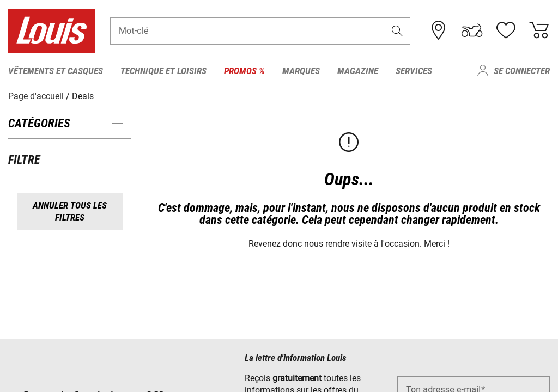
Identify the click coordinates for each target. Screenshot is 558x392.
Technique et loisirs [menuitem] (163, 71)
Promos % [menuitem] (244, 71)
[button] (397, 31)
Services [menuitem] (414, 71)
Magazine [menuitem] (358, 71)
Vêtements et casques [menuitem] (56, 71)
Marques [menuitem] (301, 71)
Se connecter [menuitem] (522, 71)
